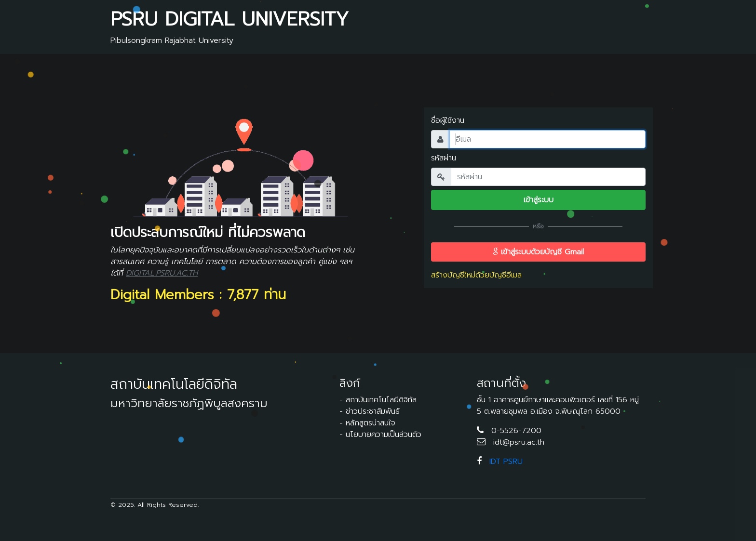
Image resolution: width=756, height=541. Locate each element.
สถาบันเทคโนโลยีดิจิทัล (381, 400)
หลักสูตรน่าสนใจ (371, 423)
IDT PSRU (506, 462)
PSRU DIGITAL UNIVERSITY (229, 19)
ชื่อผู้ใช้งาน (448, 120)
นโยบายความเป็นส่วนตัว (384, 435)
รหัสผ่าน (444, 158)
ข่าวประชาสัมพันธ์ (373, 411)
